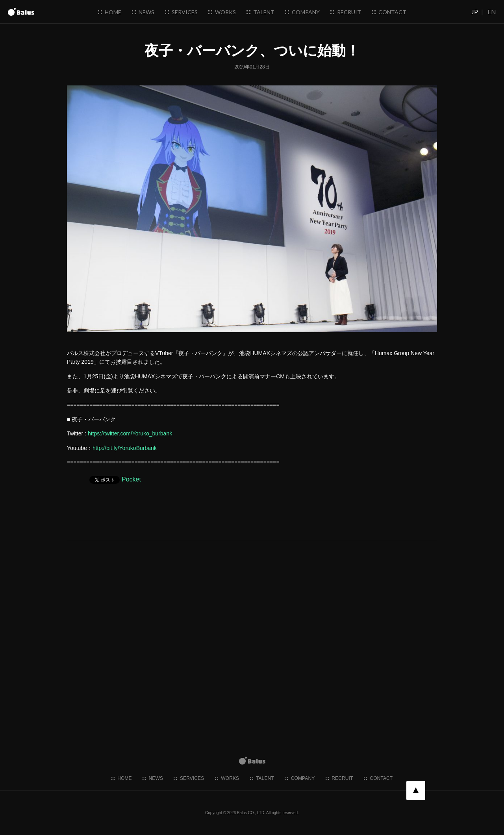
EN (492, 12)
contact (389, 12)
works (222, 12)
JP (475, 12)
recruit (346, 12)
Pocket (131, 479)
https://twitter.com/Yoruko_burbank (130, 433)
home (110, 12)
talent (260, 12)
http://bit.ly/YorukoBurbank (125, 448)
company (302, 12)
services (181, 12)
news (143, 12)
